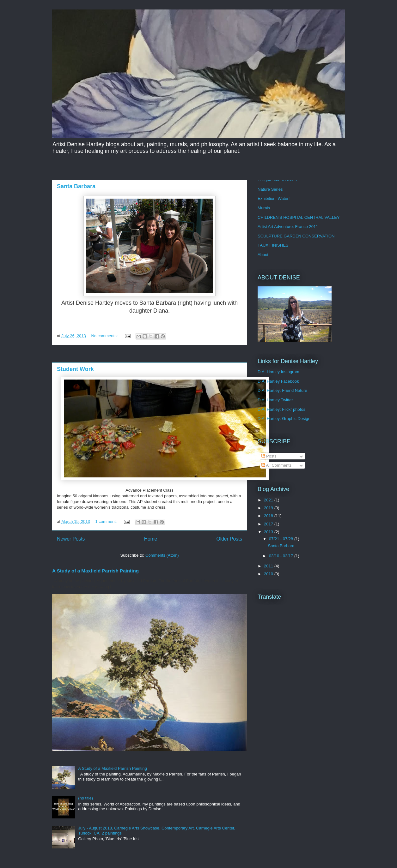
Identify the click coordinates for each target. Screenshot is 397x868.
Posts (269, 456)
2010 (269, 574)
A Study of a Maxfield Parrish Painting (95, 571)
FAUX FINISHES (273, 245)
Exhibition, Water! (274, 198)
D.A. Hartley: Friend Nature (282, 390)
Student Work (75, 369)
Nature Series (270, 189)
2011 (269, 566)
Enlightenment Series (277, 180)
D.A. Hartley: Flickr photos (281, 409)
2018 (269, 516)
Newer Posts (71, 539)
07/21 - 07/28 (282, 539)
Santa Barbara (76, 186)
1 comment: (107, 521)
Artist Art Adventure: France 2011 (288, 227)
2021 (269, 500)
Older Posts (229, 539)
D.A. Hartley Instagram (278, 372)
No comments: (105, 336)
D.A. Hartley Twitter (275, 400)
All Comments (277, 465)
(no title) (86, 798)
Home (151, 539)
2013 (269, 532)
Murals (264, 208)
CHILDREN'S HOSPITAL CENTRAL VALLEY (299, 217)
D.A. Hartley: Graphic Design (284, 419)
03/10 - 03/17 (282, 556)
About (263, 255)
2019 (269, 508)
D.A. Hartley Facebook (278, 381)
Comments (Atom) (162, 555)
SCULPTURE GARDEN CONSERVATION (296, 236)
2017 (269, 524)
